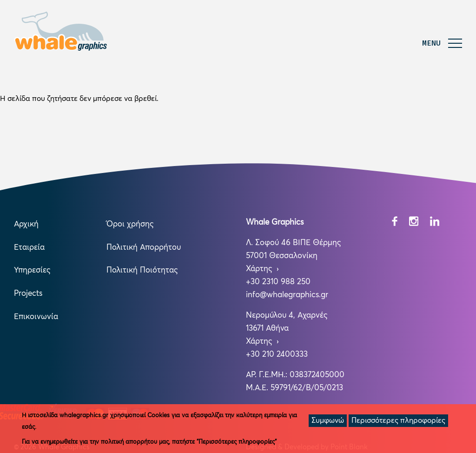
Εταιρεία (29, 248)
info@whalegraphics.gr (287, 295)
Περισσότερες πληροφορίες (398, 420)
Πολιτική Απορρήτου (144, 248)
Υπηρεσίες (32, 270)
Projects (28, 294)
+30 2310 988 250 (278, 282)
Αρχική (26, 224)
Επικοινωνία (36, 317)
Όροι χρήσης (130, 224)
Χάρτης (260, 269)
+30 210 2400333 (277, 355)
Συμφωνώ (328, 420)
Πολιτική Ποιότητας (142, 270)
